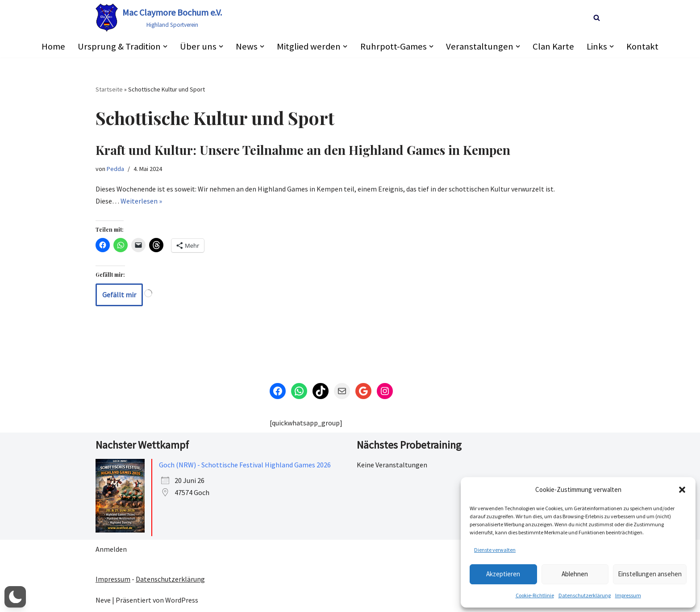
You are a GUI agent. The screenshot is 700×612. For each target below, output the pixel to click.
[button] (682, 490)
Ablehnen (575, 574)
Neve (103, 600)
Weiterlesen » (141, 201)
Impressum (628, 595)
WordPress (182, 600)
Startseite (109, 89)
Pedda (115, 169)
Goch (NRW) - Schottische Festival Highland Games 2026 (245, 465)
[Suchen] (597, 18)
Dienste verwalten (495, 550)
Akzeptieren (503, 574)
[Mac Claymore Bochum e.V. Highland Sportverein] (159, 18)
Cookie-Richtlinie (535, 595)
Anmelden (111, 550)
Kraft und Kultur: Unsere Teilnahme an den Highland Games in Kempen (303, 150)
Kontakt (643, 46)
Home (52, 46)
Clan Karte (554, 46)
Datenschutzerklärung (585, 595)
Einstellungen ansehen (650, 574)
